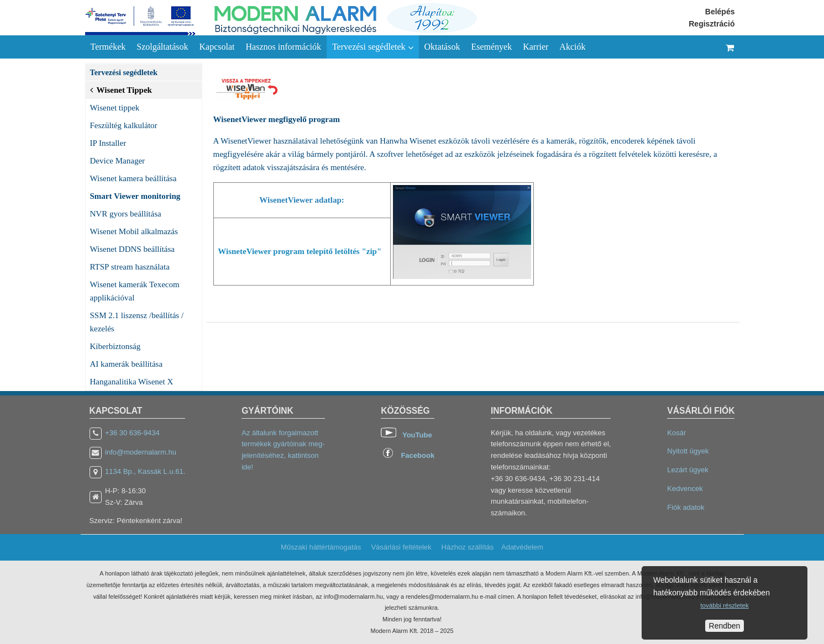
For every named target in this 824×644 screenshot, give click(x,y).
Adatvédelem (522, 547)
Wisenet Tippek (121, 89)
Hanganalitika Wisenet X (132, 382)
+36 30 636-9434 (132, 433)
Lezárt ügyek (687, 470)
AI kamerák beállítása (127, 364)
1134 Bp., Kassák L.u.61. (145, 471)
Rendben (725, 626)
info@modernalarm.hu (141, 452)
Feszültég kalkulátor (124, 125)
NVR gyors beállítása (126, 214)
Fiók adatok (686, 507)
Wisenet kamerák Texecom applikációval (135, 291)
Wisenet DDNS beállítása (133, 249)
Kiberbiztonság (116, 346)
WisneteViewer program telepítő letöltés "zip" (301, 251)
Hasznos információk (284, 47)
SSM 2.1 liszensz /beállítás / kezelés (137, 322)
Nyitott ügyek (688, 451)
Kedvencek (685, 489)
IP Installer (108, 143)
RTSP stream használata (130, 267)
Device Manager (118, 161)
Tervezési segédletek (373, 47)
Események (491, 47)
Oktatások (442, 47)
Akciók (572, 47)
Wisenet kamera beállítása (133, 178)
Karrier (536, 47)
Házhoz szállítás (468, 547)
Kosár (676, 433)
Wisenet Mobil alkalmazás (134, 231)
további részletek (724, 605)
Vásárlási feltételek (401, 547)
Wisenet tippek (115, 108)
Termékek (108, 47)
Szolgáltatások (162, 47)
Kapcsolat (217, 47)
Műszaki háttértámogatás (321, 547)
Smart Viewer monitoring (135, 196)
